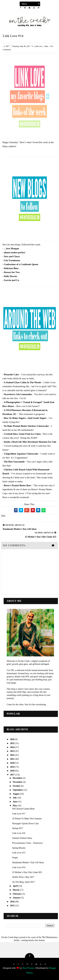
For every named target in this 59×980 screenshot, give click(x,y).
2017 (13, 775)
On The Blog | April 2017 (23, 882)
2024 (13, 747)
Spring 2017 (18, 828)
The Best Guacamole (14, 462)
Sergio (15, 858)
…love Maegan (11, 248)
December (18, 778)
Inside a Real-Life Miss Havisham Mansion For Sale (30, 442)
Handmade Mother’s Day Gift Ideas (28, 862)
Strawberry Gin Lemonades (18, 394)
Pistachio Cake (11, 374)
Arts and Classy (12, 256)
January (17, 898)
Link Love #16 (19, 833)
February (17, 894)
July (15, 798)
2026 (13, 739)
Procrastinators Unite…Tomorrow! (28, 843)
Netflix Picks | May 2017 (23, 877)
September (18, 790)
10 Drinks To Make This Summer (27, 819)
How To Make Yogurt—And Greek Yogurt (25, 418)
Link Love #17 (19, 814)
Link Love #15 (19, 853)
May (15, 806)
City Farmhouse (12, 260)
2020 (13, 763)
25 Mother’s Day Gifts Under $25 (27, 872)
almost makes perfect (14, 252)
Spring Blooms (19, 848)
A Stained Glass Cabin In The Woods (22, 382)
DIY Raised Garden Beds (23, 809)
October (17, 786)
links (46, 46)
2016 (13, 902)
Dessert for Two (12, 272)
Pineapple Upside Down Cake (25, 824)
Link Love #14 (19, 867)
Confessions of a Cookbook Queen (21, 264)
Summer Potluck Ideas (22, 838)
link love (38, 46)
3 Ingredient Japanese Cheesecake (21, 454)
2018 (13, 771)
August (16, 794)
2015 (13, 906)
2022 (13, 755)
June (15, 802)
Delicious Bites (11, 268)
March (16, 890)
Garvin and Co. (12, 280)
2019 (13, 767)
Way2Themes (28, 968)
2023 (13, 751)
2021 (13, 759)
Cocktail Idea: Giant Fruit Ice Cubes (22, 434)
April (15, 886)
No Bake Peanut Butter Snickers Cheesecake (26, 426)
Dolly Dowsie (10, 276)
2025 (13, 743)
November (18, 782)
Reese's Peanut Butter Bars (17, 485)
